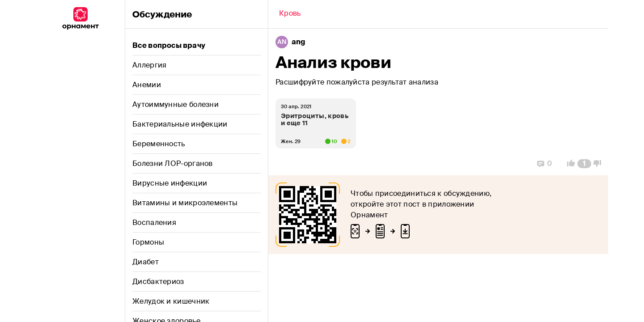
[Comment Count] (584, 164)
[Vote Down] (600, 164)
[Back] (290, 14)
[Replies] (544, 164)
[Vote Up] (568, 164)
